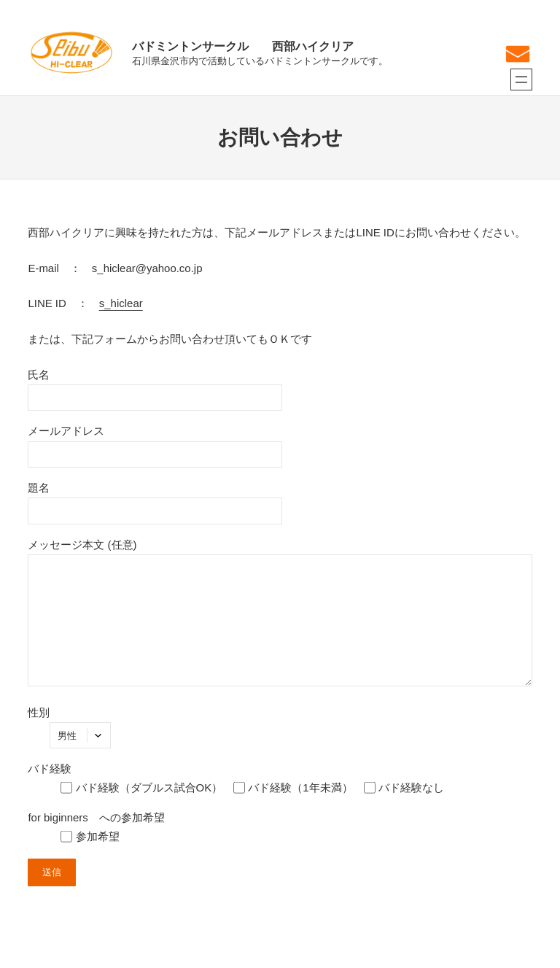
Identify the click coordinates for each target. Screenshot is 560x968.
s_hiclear (121, 303)
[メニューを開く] (521, 80)
